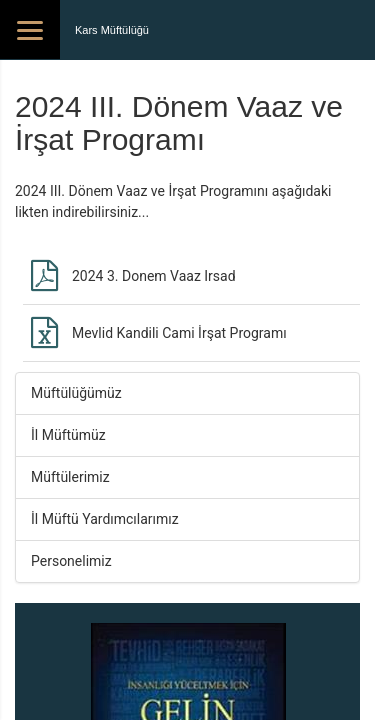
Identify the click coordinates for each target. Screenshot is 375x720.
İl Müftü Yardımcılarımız (105, 519)
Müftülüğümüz (76, 393)
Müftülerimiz (70, 477)
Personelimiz (71, 561)
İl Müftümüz (68, 435)
